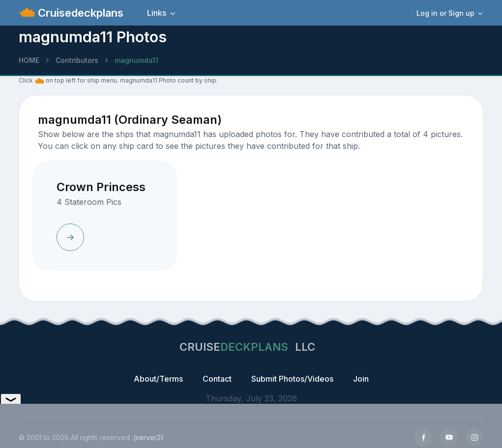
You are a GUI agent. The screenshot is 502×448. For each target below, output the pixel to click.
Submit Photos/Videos (292, 379)
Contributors (77, 60)
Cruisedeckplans (79, 13)
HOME (29, 60)
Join (361, 379)
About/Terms (158, 379)
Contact (217, 379)
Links (157, 13)
